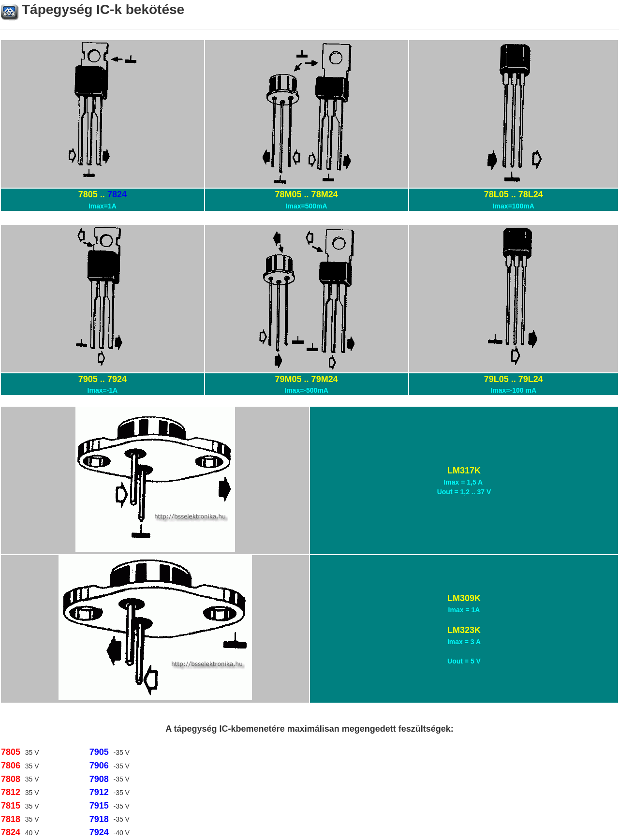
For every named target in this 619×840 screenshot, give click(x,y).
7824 (117, 194)
